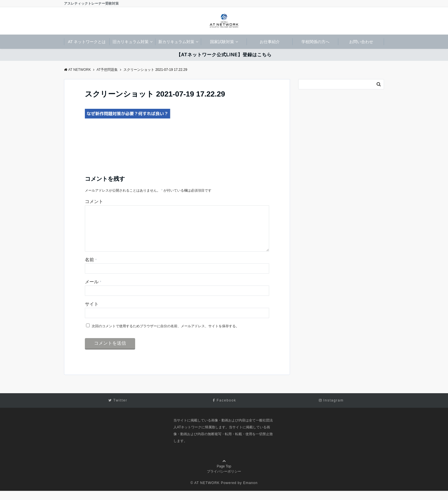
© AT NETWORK (205, 492)
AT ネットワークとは (87, 42)
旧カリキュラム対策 (131, 42)
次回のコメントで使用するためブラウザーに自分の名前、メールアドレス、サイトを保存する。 (165, 335)
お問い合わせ (361, 42)
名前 (91, 269)
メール (93, 291)
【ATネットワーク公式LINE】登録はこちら (224, 55)
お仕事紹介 (270, 42)
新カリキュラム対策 (176, 42)
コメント (94, 201)
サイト (92, 313)
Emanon (250, 492)
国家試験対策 (222, 42)
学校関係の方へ (315, 42)
